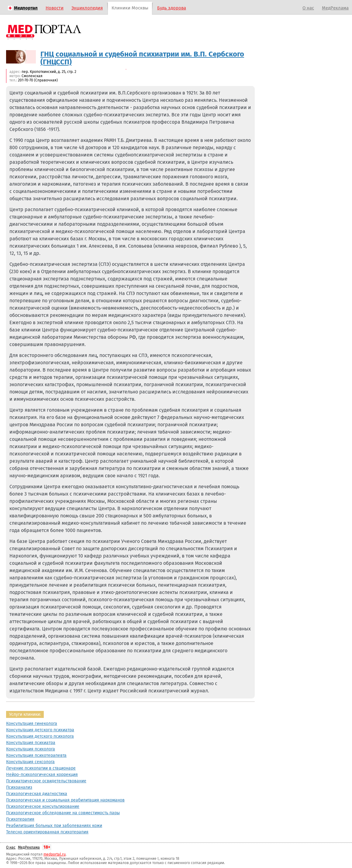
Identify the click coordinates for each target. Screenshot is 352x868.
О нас (308, 8)
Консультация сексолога (30, 762)
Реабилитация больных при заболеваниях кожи (54, 826)
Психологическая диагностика (37, 794)
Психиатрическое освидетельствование (46, 781)
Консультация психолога (31, 749)
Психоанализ (19, 787)
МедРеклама (335, 8)
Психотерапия (20, 819)
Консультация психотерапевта (36, 755)
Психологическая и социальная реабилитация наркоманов (65, 800)
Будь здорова (172, 8)
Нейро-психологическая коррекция (42, 775)
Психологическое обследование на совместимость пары (63, 813)
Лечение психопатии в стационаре (41, 768)
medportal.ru (55, 854)
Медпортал (26, 8)
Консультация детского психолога (40, 736)
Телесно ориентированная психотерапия (47, 832)
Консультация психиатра (31, 743)
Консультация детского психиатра (40, 730)
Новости (55, 8)
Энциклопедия (87, 8)
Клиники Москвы (130, 8)
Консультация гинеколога (32, 724)
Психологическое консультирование (43, 806)
